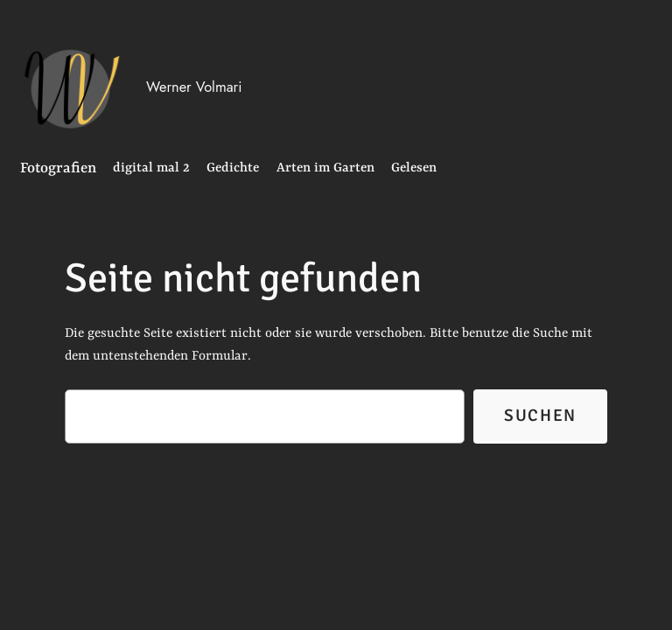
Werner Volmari (194, 87)
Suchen (540, 416)
